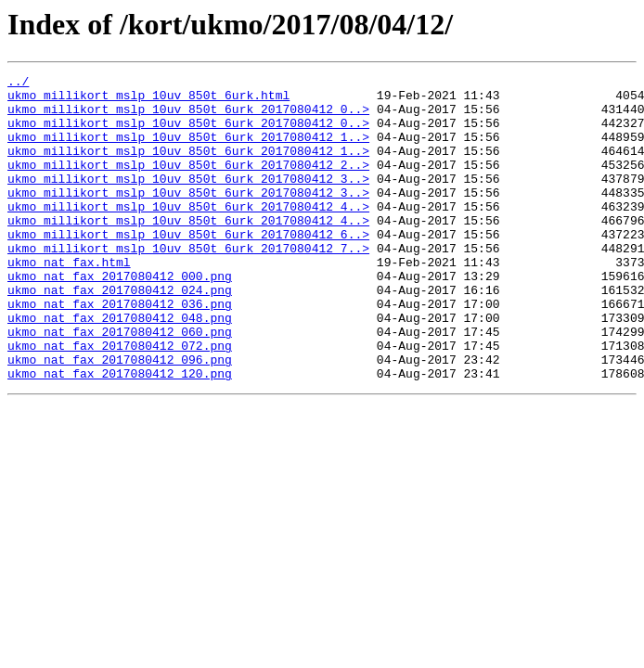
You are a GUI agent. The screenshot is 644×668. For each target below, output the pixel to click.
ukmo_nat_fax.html (69, 301)
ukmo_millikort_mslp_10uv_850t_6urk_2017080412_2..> (188, 184)
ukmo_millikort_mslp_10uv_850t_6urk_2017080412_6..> (188, 267)
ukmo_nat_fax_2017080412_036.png (120, 351)
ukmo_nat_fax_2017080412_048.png (120, 367)
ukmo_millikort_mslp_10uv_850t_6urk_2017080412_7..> (188, 284)
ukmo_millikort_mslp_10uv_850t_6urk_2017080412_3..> (188, 200)
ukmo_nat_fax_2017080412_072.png (120, 401)
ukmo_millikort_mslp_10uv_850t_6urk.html (148, 100)
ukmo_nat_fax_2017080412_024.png (120, 334)
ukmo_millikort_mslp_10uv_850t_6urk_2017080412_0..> (188, 117)
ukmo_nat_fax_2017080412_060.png (120, 384)
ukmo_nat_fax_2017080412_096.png (120, 417)
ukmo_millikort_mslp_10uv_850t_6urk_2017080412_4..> (188, 234)
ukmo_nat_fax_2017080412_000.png (120, 317)
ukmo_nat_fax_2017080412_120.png (120, 434)
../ (18, 83)
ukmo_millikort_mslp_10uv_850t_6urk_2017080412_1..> (188, 150)
